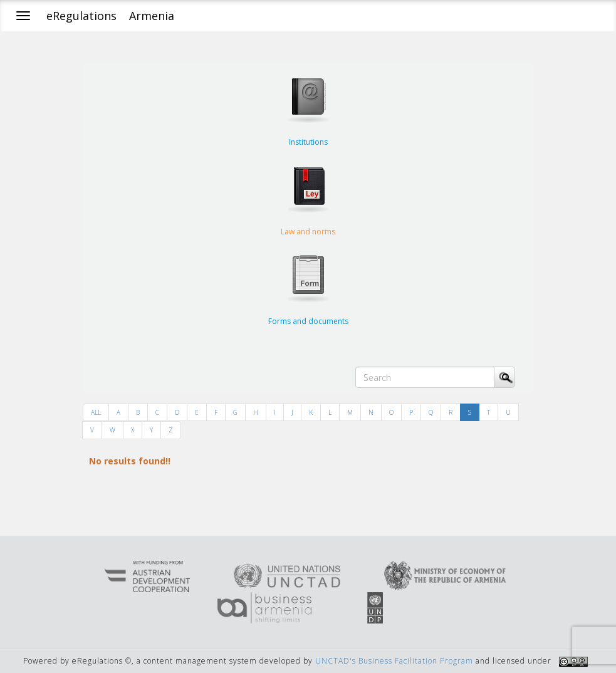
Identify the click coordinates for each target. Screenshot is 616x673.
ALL (96, 412)
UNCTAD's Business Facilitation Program (394, 661)
